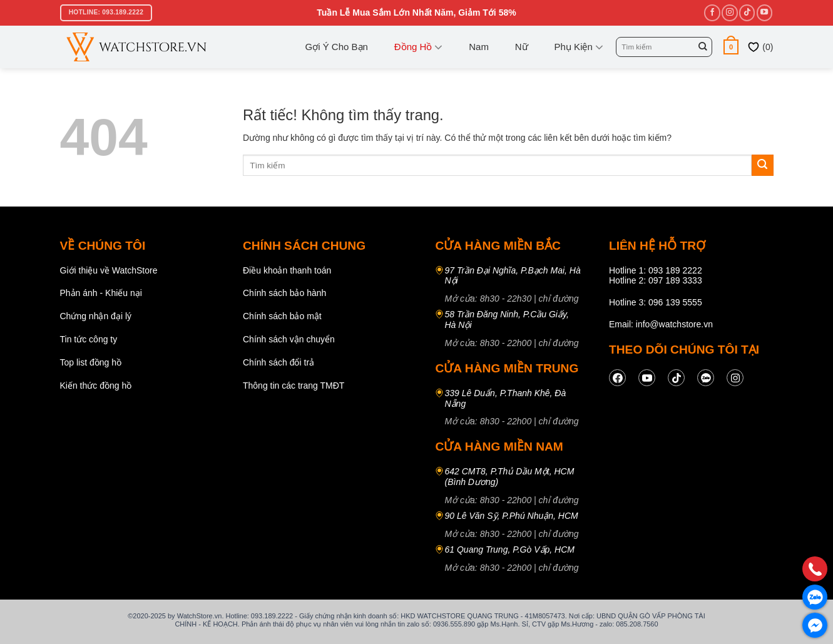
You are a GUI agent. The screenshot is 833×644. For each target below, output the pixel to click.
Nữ (522, 47)
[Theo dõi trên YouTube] (764, 13)
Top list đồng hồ (91, 362)
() (760, 47)
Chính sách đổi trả (279, 362)
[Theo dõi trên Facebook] (712, 13)
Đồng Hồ (419, 47)
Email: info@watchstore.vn (661, 324)
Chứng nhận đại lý (96, 316)
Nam (479, 47)
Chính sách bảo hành (284, 293)
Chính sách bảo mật (282, 316)
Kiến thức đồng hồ (96, 386)
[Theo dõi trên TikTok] (747, 13)
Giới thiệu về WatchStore (109, 270)
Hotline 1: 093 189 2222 (656, 270)
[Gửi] (703, 47)
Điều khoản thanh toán (287, 270)
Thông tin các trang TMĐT (294, 386)
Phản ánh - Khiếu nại (101, 293)
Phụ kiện (579, 47)
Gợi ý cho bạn (337, 47)
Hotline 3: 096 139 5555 (656, 302)
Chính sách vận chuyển (289, 339)
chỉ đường (559, 299)
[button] (731, 47)
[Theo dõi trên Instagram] (729, 13)
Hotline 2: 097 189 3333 (656, 280)
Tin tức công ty (89, 339)
